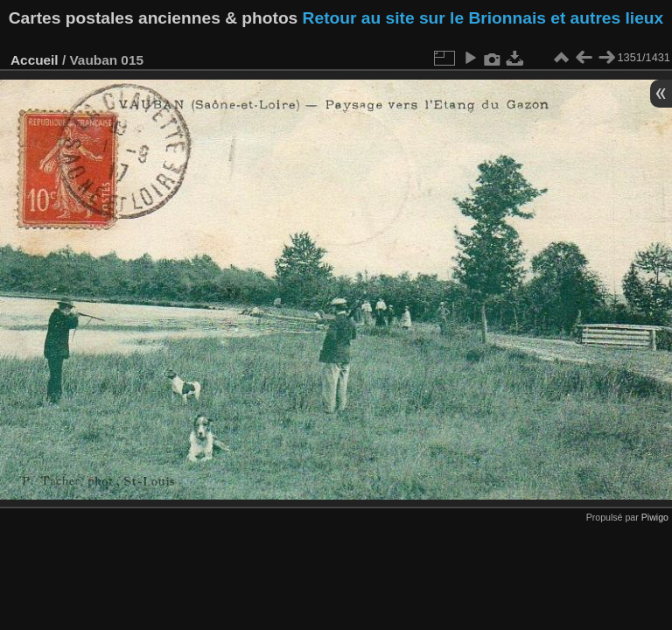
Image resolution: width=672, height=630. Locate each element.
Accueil (35, 60)
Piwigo (655, 517)
